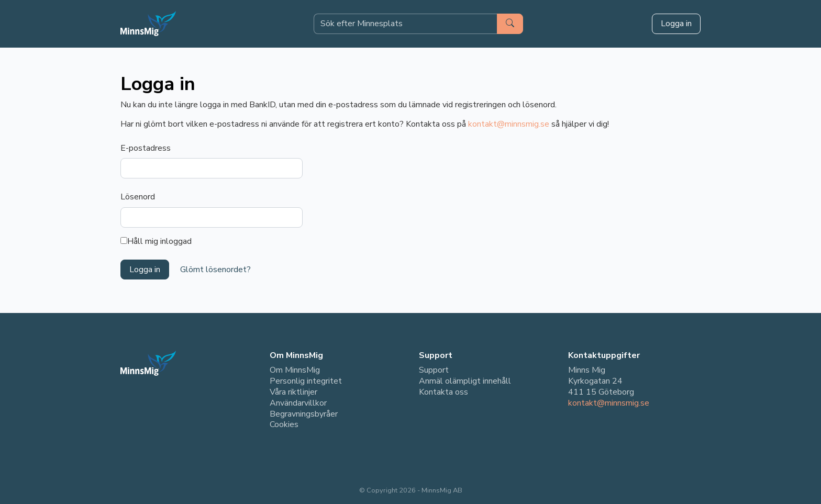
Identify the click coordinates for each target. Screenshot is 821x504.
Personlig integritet (306, 381)
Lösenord (138, 197)
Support (434, 370)
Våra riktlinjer (293, 392)
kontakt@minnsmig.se (509, 124)
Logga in (676, 24)
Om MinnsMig (295, 370)
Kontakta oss (443, 392)
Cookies (284, 424)
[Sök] (510, 24)
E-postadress (146, 148)
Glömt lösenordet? (215, 270)
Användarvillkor (298, 403)
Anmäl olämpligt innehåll (465, 381)
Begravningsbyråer (304, 414)
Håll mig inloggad (156, 242)
